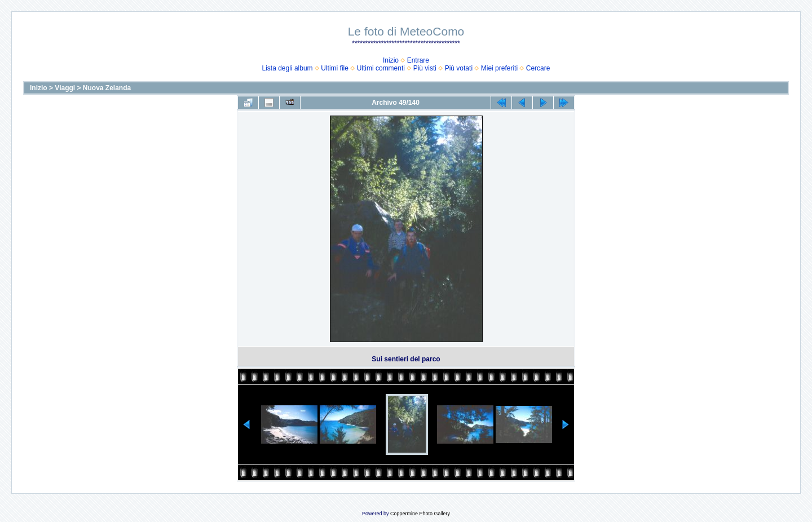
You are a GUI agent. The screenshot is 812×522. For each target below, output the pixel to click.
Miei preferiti (499, 68)
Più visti (425, 68)
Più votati (459, 68)
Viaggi (65, 88)
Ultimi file (335, 68)
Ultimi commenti (381, 68)
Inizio (391, 60)
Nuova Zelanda (107, 88)
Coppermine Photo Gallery (420, 514)
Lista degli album (288, 68)
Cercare (538, 68)
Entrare (418, 60)
